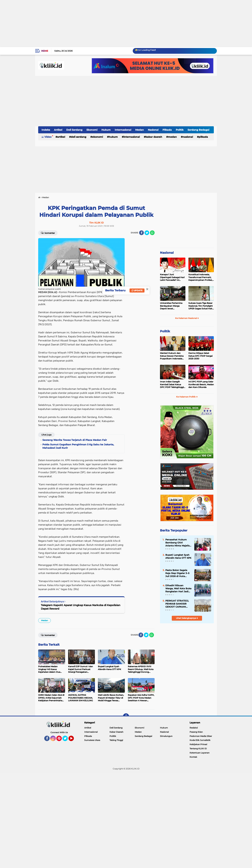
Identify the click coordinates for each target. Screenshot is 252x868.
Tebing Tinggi (116, 740)
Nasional (153, 130)
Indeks (46, 130)
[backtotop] (126, 716)
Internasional (123, 130)
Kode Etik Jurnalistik (200, 740)
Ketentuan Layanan (200, 753)
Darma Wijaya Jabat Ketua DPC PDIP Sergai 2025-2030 (200, 356)
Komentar (48, 233)
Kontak (193, 757)
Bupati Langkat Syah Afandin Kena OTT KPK (178, 556)
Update (137, 290)
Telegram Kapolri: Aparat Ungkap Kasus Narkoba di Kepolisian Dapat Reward (81, 607)
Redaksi (194, 728)
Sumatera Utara (92, 740)
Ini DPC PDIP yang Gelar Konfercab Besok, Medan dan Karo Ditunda (201, 384)
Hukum (106, 130)
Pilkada (167, 130)
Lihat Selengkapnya (187, 618)
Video (48, 137)
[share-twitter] (147, 233)
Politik (180, 130)
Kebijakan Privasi (198, 744)
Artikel (58, 130)
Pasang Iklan (196, 732)
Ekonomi (92, 130)
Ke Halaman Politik (187, 397)
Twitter (67, 740)
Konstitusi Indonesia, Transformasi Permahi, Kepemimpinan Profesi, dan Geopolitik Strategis (201, 277)
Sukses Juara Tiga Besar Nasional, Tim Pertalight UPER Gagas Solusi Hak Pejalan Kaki (201, 306)
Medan (140, 130)
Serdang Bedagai (198, 130)
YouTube (74, 740)
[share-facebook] (141, 233)
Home (45, 51)
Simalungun (166, 736)
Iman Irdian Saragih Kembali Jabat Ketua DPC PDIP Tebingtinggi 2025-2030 (172, 385)
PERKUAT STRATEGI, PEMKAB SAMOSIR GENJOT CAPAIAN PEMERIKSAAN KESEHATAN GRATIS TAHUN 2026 (177, 604)
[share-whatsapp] (152, 233)
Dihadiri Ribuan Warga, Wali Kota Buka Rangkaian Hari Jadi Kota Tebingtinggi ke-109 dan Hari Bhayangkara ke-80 (178, 589)
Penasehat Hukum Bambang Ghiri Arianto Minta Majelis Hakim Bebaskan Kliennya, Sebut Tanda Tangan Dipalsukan (178, 543)
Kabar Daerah (154, 137)
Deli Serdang (74, 130)
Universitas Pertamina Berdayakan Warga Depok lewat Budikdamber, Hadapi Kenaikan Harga (171, 306)
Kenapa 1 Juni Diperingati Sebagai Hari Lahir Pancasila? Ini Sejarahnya (172, 277)
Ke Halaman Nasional (187, 318)
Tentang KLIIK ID (198, 749)
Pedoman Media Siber (201, 736)
